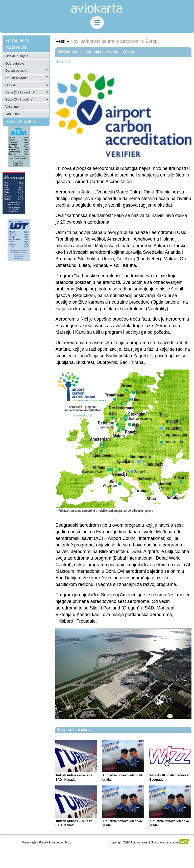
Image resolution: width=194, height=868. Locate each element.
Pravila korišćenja (51, 842)
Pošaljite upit (21, 122)
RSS (68, 842)
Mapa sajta (29, 842)
